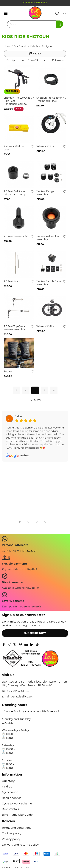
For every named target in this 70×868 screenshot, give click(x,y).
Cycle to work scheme (17, 804)
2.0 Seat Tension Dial (16, 237)
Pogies (8, 372)
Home (7, 46)
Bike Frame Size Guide (17, 815)
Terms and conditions (17, 828)
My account (10, 792)
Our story (8, 781)
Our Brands (20, 46)
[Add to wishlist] (32, 98)
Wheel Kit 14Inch (46, 327)
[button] (6, 13)
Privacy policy (11, 839)
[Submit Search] (59, 24)
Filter (35, 54)
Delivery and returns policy (20, 845)
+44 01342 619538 (19, 691)
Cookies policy (12, 834)
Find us (7, 787)
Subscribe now (35, 633)
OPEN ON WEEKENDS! (35, 3)
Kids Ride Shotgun (41, 46)
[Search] (35, 24)
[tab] (20, 522)
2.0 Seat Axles (12, 282)
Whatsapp (28, 551)
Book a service (12, 798)
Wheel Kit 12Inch (46, 147)
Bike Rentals (10, 809)
